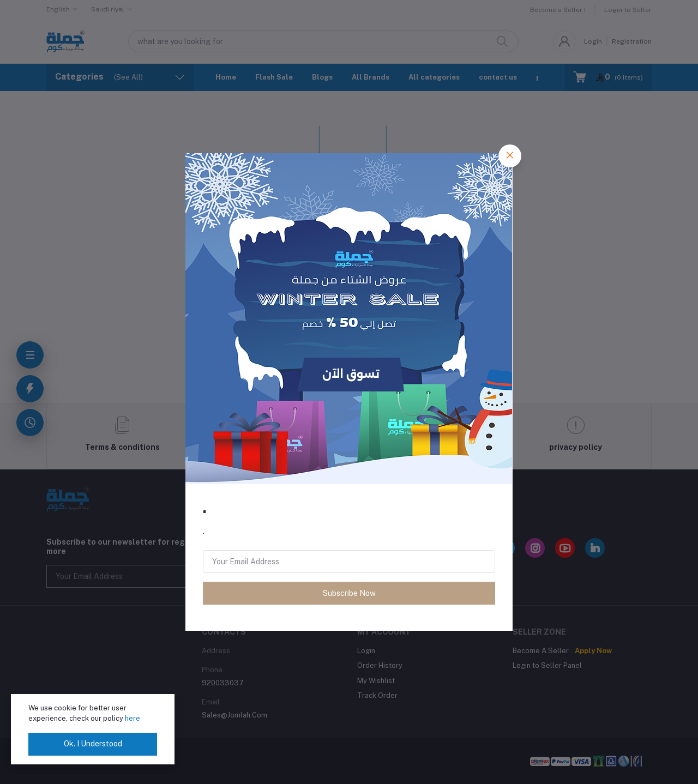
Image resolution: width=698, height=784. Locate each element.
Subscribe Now (349, 593)
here (133, 718)
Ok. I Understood (93, 744)
